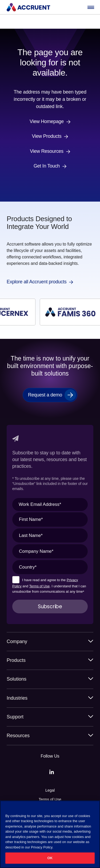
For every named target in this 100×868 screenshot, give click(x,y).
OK (50, 858)
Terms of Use (40, 586)
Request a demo (45, 395)
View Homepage (47, 122)
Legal (50, 790)
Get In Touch (47, 166)
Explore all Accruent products (37, 282)
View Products (47, 136)
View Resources (47, 151)
